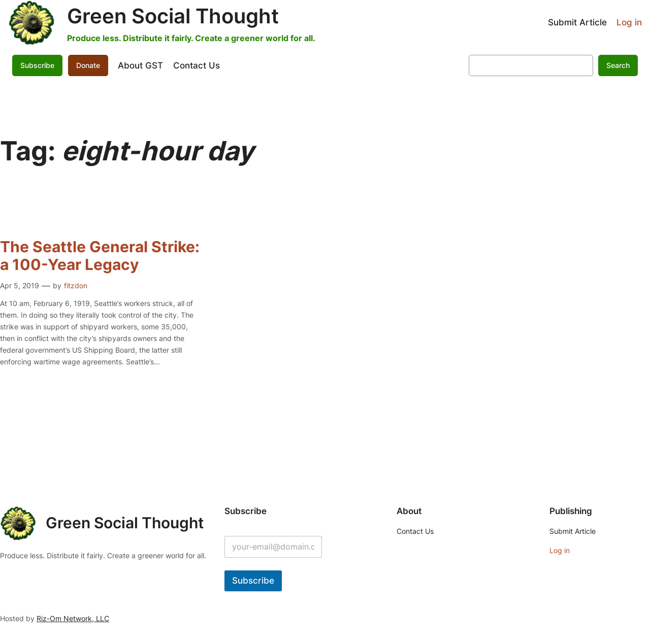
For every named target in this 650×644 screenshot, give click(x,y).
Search (618, 65)
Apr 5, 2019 (20, 285)
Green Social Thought (173, 16)
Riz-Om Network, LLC (73, 618)
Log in (629, 22)
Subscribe (37, 65)
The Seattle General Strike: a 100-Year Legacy (100, 256)
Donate (88, 65)
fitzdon (76, 285)
